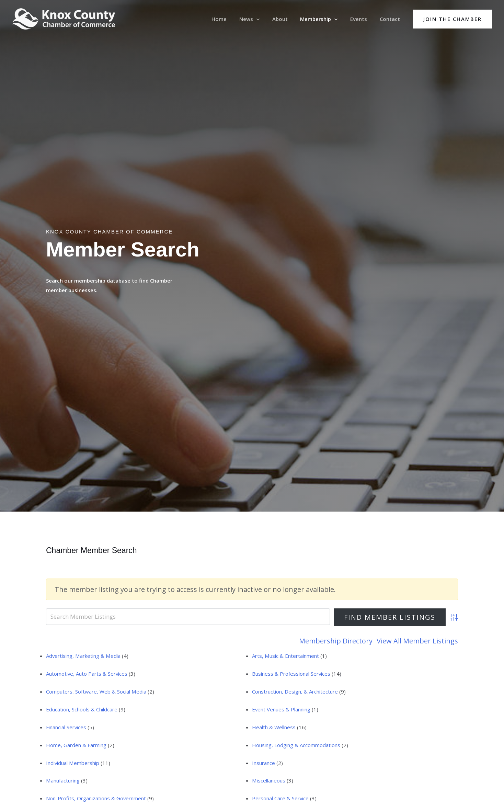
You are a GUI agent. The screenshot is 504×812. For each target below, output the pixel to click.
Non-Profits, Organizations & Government (96, 798)
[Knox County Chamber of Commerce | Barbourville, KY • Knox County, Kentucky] (64, 18)
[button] (453, 19)
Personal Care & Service (280, 798)
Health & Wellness (274, 727)
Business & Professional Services (291, 674)
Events (362, 19)
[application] (267, 19)
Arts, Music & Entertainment (285, 656)
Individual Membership (73, 763)
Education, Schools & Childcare (82, 709)
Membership (325, 19)
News (260, 19)
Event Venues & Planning (281, 709)
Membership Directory (336, 641)
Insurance (264, 763)
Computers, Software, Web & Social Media (96, 691)
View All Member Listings (417, 641)
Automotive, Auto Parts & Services (87, 674)
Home (232, 19)
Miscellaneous (268, 780)
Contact (391, 19)
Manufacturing (63, 780)
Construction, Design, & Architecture (295, 691)
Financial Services (66, 727)
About (288, 19)
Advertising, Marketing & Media (83, 656)
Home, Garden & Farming (76, 745)
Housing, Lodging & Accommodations (296, 745)
